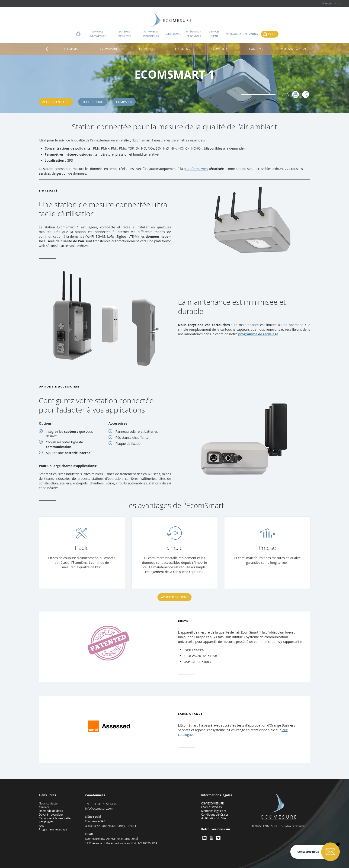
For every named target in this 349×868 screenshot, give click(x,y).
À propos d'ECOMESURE (98, 34)
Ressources (46, 822)
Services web (173, 34)
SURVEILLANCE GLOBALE (292, 49)
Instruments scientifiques (151, 34)
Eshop (272, 34)
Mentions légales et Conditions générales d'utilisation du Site (215, 815)
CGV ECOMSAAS (212, 807)
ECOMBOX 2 (256, 49)
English (339, 3)
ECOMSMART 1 (110, 49)
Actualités (251, 34)
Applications (234, 34)
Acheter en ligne (56, 102)
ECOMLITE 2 (219, 49)
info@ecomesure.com (99, 809)
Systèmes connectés (124, 34)
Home (78, 35)
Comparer (124, 102)
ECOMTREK (146, 49)
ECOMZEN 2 (183, 49)
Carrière (44, 807)
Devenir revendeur (51, 815)
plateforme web (196, 169)
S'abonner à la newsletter (55, 818)
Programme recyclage (53, 829)
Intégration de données (194, 34)
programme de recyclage (258, 334)
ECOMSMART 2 (74, 49)
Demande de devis (51, 811)
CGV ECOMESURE (213, 803)
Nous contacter (49, 803)
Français (327, 3)
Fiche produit (93, 102)
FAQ (42, 826)
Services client (214, 34)
